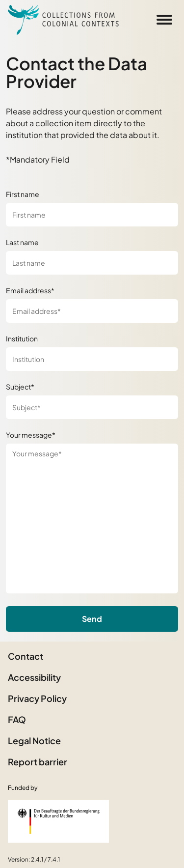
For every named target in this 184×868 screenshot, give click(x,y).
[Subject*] (92, 407)
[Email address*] (92, 311)
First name (23, 194)
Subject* (20, 387)
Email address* (30, 290)
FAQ (17, 719)
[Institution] (92, 359)
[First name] (92, 215)
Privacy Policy (37, 698)
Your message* (31, 435)
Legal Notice (34, 741)
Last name (22, 242)
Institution (22, 338)
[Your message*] (92, 518)
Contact (26, 656)
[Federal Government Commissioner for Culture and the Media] (58, 821)
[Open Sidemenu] (164, 20)
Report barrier (38, 762)
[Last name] (92, 263)
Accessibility (34, 677)
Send (92, 619)
